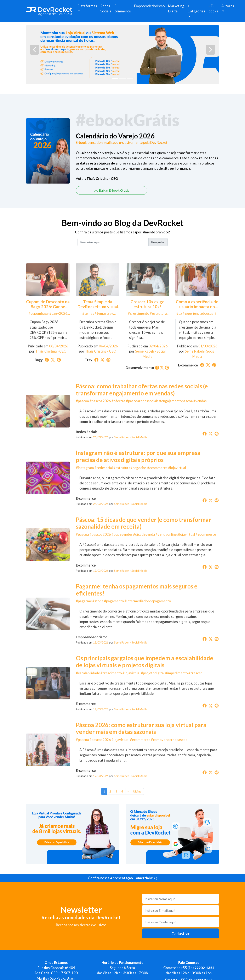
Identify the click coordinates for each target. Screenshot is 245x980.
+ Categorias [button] (196, 8)
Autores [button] (228, 6)
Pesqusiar (158, 242)
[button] (34, 50)
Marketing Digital (176, 8)
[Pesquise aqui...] (113, 242)
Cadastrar (181, 933)
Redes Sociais (106, 8)
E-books (213, 8)
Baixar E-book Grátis (112, 190)
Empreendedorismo (149, 6)
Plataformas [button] (87, 6)
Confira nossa (122, 878)
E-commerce (123, 8)
